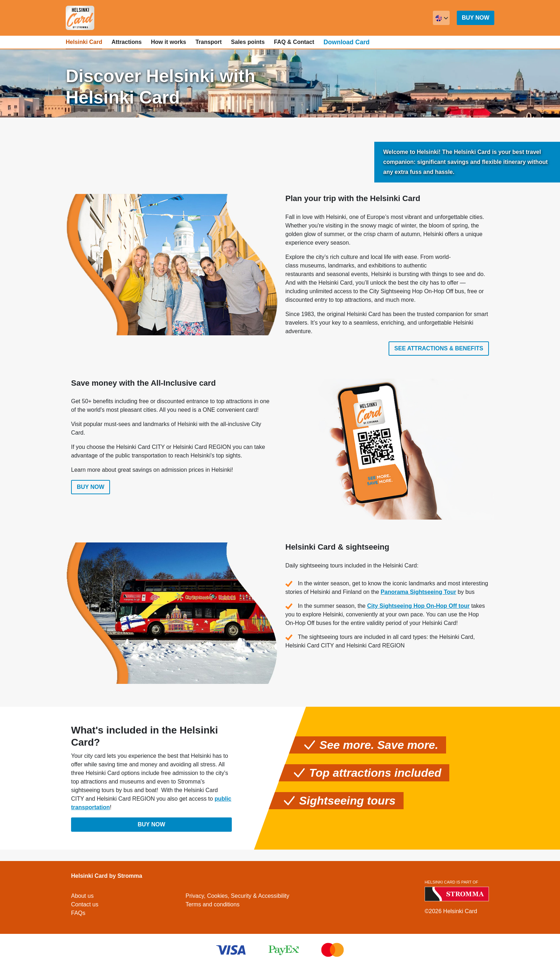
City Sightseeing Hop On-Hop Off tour (418, 608)
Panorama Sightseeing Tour (418, 594)
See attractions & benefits (439, 348)
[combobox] (441, 18)
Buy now (91, 489)
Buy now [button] (476, 18)
